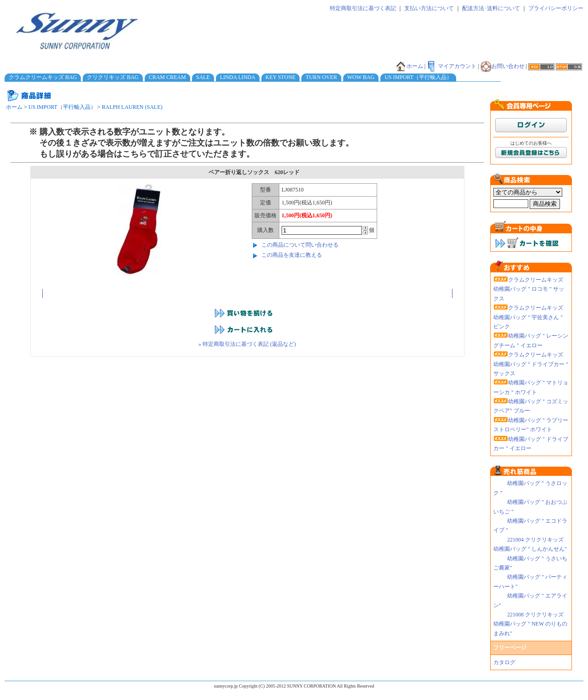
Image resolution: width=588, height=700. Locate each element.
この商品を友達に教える (292, 255)
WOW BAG (361, 77)
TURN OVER (321, 77)
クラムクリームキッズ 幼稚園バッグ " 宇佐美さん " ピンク (528, 317)
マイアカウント (452, 66)
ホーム (409, 66)
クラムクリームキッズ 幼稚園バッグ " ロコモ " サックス (529, 289)
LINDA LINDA (238, 77)
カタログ (504, 662)
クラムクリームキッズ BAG (43, 77)
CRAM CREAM (167, 77)
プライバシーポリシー (556, 8)
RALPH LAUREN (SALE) (132, 107)
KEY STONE (281, 77)
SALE (203, 77)
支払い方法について (429, 8)
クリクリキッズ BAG (113, 77)
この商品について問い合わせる (300, 245)
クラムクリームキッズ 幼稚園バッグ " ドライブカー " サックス (531, 364)
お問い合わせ (503, 66)
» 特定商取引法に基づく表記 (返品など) (247, 344)
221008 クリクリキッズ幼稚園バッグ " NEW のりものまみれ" (530, 624)
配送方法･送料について (491, 8)
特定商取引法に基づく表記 (363, 8)
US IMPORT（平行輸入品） (418, 77)
